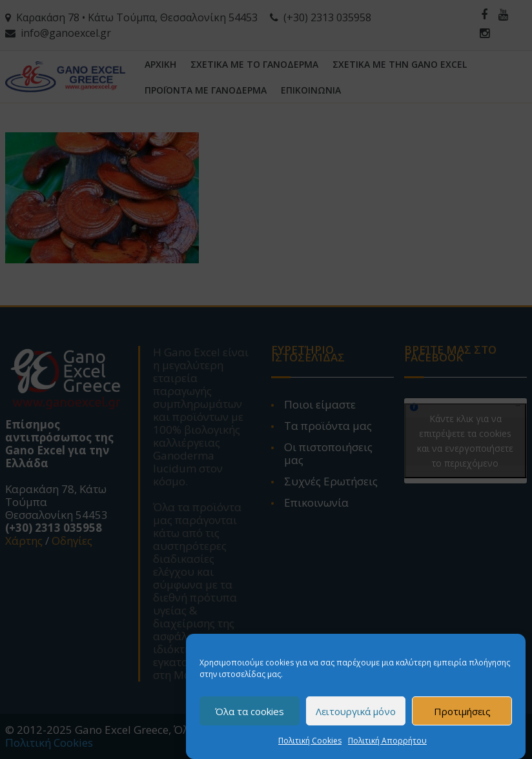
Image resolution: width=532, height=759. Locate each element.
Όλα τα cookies (250, 711)
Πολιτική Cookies (310, 741)
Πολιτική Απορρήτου (387, 741)
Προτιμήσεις (462, 711)
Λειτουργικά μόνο (356, 711)
